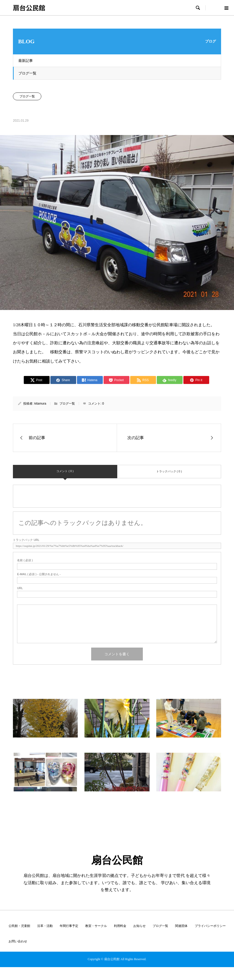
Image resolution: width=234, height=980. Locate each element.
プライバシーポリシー (210, 926)
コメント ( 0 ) (65, 471)
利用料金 (120, 926)
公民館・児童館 (19, 926)
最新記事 (26, 61)
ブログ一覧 (27, 73)
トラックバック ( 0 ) (169, 471)
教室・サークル (96, 926)
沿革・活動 (45, 926)
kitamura (40, 404)
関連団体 (181, 926)
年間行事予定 (69, 926)
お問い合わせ (18, 941)
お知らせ (139, 926)
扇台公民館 (29, 7)
